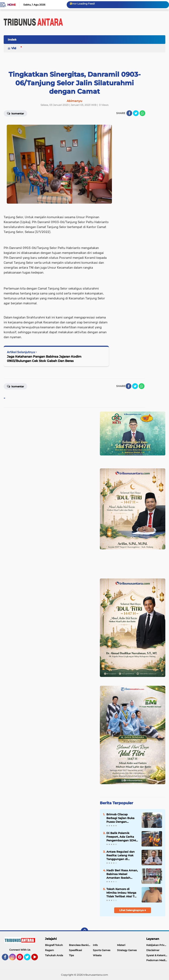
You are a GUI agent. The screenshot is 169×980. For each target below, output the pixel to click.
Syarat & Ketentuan (158, 955)
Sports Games (102, 950)
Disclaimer (153, 950)
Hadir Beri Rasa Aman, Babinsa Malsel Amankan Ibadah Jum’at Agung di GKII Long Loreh (122, 874)
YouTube (37, 959)
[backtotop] (84, 931)
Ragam (50, 950)
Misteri (121, 945)
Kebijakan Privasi (157, 945)
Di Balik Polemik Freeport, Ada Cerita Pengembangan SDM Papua (121, 837)
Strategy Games (127, 950)
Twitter (29, 959)
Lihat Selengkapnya (133, 910)
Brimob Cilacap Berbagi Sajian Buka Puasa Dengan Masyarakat (120, 818)
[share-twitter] (136, 113)
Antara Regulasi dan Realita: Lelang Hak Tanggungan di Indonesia (121, 856)
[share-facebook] (129, 113)
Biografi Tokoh (54, 945)
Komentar (15, 386)
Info (95, 945)
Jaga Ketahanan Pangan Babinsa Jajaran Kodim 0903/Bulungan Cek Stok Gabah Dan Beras (44, 359)
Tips (71, 955)
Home (12, 5)
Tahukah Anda (54, 955)
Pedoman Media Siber (158, 960)
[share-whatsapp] (142, 113)
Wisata (97, 955)
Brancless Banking (80, 945)
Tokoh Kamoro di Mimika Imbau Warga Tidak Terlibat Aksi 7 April (121, 893)
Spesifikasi (75, 950)
